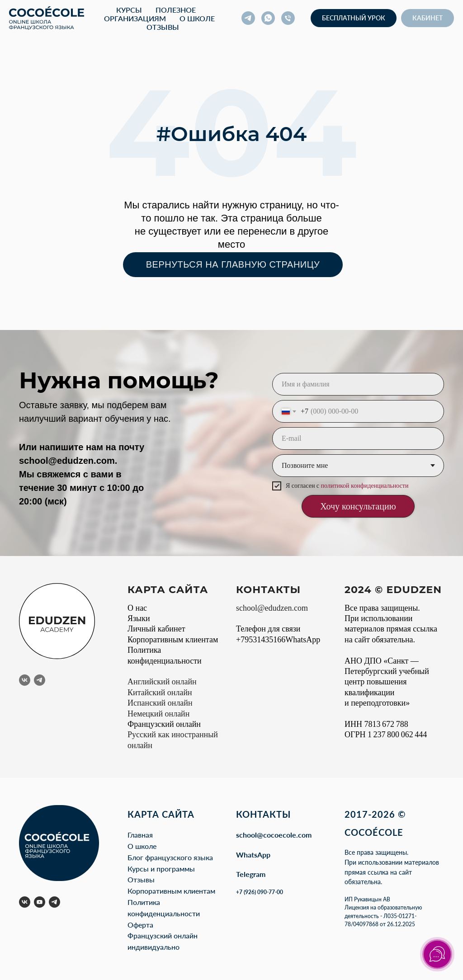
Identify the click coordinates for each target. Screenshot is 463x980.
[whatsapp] (268, 18)
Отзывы (163, 27)
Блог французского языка (170, 857)
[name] (358, 384)
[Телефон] (288, 18)
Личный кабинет (156, 629)
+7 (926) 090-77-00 (260, 892)
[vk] (25, 680)
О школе (197, 18)
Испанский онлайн (160, 703)
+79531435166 (261, 640)
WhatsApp (253, 855)
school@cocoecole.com (274, 835)
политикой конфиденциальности (365, 486)
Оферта (140, 925)
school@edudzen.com (67, 461)
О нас (137, 608)
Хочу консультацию (358, 506)
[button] (354, 18)
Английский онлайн (162, 682)
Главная (140, 835)
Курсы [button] (129, 10)
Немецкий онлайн (158, 714)
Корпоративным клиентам (173, 640)
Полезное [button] (176, 10)
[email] (358, 438)
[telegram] (248, 18)
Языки (139, 618)
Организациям (135, 18)
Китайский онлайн (160, 693)
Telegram (251, 874)
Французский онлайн (164, 724)
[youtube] (40, 902)
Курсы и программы (161, 869)
